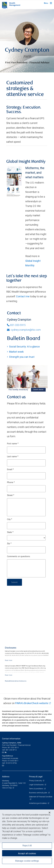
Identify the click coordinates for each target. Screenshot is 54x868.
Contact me (23, 296)
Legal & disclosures (37, 785)
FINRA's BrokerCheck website (32, 703)
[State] (26, 538)
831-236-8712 (11, 750)
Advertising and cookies (38, 803)
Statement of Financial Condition (41, 797)
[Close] (50, 813)
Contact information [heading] (11, 739)
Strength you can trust (22, 357)
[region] (27, 839)
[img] (27, 41)
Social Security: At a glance (24, 347)
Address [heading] (6, 777)
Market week (16, 352)
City (10, 519)
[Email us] (3, 752)
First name (13, 444)
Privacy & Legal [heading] (36, 777)
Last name (13, 457)
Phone (11, 482)
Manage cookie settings (27, 861)
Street (11, 495)
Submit (14, 582)
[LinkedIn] (6, 752)
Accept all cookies (27, 853)
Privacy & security (36, 781)
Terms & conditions (36, 789)
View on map (7, 788)
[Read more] (9, 660)
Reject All (27, 845)
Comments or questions (19, 557)
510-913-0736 (11, 763)
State (10, 532)
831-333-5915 (16, 325)
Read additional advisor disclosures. (16, 681)
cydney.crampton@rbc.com (24, 330)
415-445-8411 (13, 761)
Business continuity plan (38, 793)
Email (10, 470)
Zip (9, 544)
